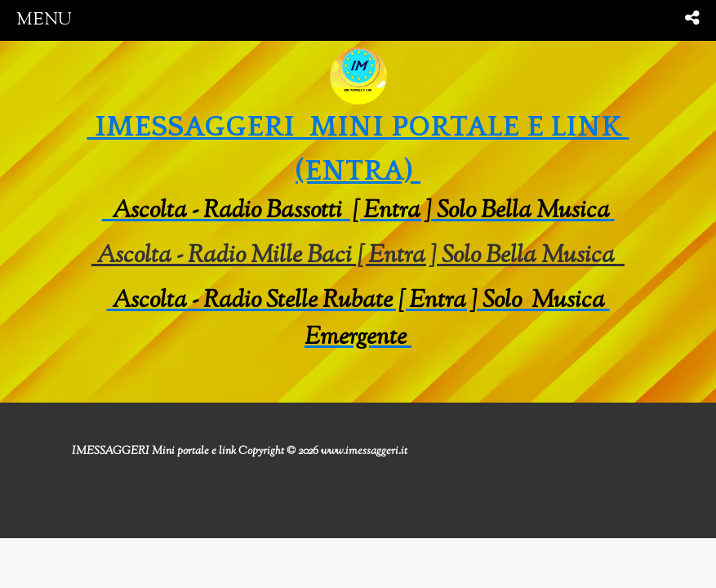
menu (44, 20)
